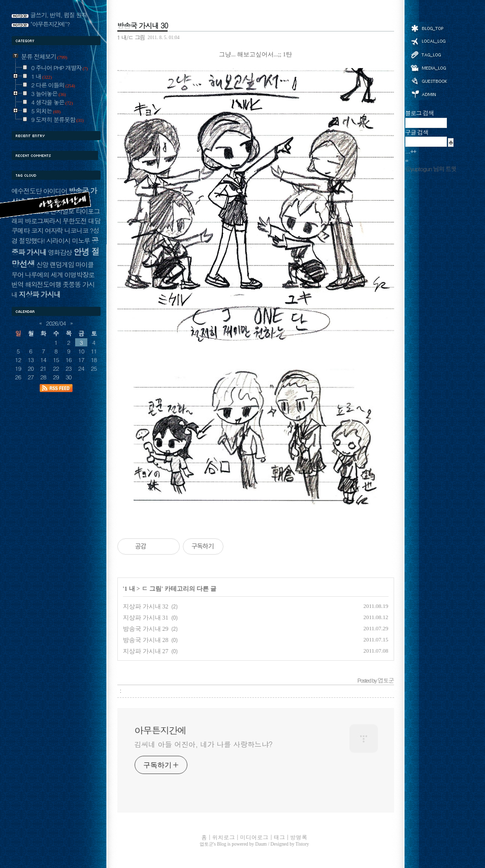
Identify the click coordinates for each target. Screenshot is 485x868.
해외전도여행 (43, 284)
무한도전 (74, 221)
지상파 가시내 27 (146, 651)
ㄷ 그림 (152, 589)
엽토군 (206, 844)
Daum (261, 844)
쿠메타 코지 (28, 230)
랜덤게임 (62, 264)
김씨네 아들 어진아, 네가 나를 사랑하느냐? (204, 744)
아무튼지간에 (160, 730)
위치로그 (429, 41)
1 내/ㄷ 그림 (131, 37)
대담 (94, 221)
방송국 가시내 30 (143, 25)
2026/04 (56, 323)
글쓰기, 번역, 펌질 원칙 (59, 15)
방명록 (429, 80)
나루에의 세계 (44, 275)
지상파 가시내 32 (146, 606)
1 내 (130, 589)
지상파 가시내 (40, 294)
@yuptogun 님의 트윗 (431, 169)
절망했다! (32, 240)
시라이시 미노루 (68, 240)
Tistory (302, 844)
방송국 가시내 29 (146, 629)
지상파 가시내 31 (146, 618)
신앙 (42, 264)
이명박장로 (79, 275)
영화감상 (60, 252)
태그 (429, 54)
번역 (18, 284)
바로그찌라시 (43, 221)
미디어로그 (429, 68)
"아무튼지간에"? (50, 24)
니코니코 (76, 230)
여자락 (54, 230)
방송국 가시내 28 (146, 640)
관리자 (429, 93)
